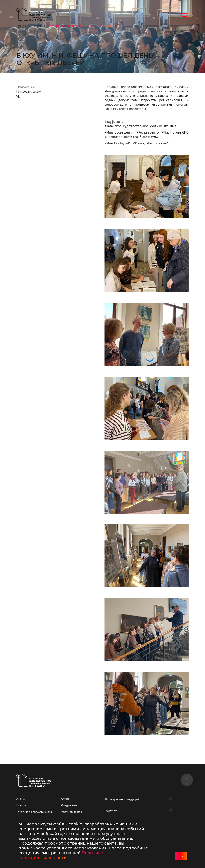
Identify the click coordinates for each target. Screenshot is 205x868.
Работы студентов (71, 812)
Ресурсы (65, 799)
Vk (18, 96)
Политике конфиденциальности (61, 855)
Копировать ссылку (29, 91)
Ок (181, 856)
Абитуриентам (69, 805)
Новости (21, 805)
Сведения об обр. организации (35, 812)
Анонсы (21, 799)
